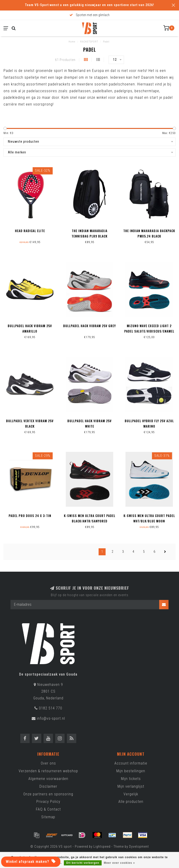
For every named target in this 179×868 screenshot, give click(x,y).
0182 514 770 (51, 708)
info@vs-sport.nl (51, 718)
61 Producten (65, 60)
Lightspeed (102, 847)
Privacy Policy (48, 802)
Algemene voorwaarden (48, 779)
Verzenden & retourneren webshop (48, 771)
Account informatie (131, 763)
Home (72, 42)
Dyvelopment (139, 847)
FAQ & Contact (48, 809)
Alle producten (131, 802)
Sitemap (48, 817)
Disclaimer (48, 786)
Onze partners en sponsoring (48, 794)
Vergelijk (131, 794)
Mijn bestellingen (131, 771)
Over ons (48, 763)
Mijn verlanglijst (131, 786)
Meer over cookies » (119, 863)
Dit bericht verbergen (83, 863)
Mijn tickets (131, 779)
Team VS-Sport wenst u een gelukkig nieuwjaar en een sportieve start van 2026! (89, 5)
